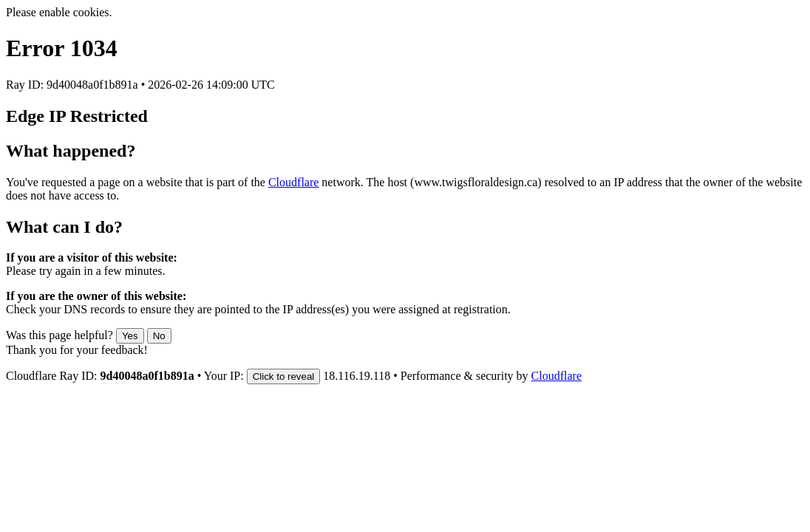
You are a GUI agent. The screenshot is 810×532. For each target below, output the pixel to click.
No (159, 336)
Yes (130, 336)
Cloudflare (293, 182)
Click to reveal (284, 376)
